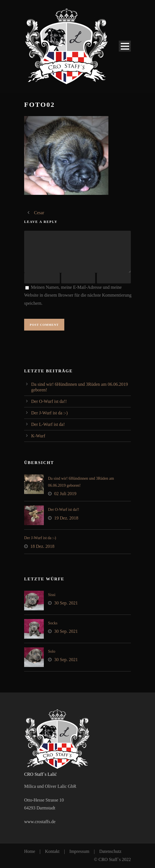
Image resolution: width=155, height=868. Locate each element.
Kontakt (52, 851)
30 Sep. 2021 (66, 603)
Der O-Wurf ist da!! (49, 401)
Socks (53, 623)
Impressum (79, 851)
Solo (52, 651)
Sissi (52, 595)
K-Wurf (38, 436)
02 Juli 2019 (65, 494)
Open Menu (125, 46)
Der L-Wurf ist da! (48, 424)
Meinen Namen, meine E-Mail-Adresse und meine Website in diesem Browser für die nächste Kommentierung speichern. (78, 295)
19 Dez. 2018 (66, 518)
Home (30, 851)
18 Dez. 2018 (42, 546)
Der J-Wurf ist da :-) (49, 413)
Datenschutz (110, 851)
